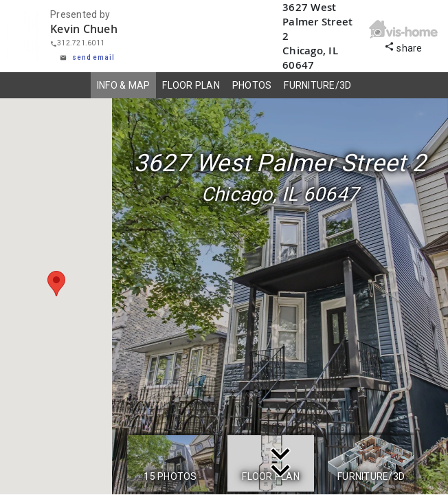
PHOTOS (252, 85)
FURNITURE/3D (317, 85)
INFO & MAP (124, 85)
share (403, 46)
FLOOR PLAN (191, 85)
